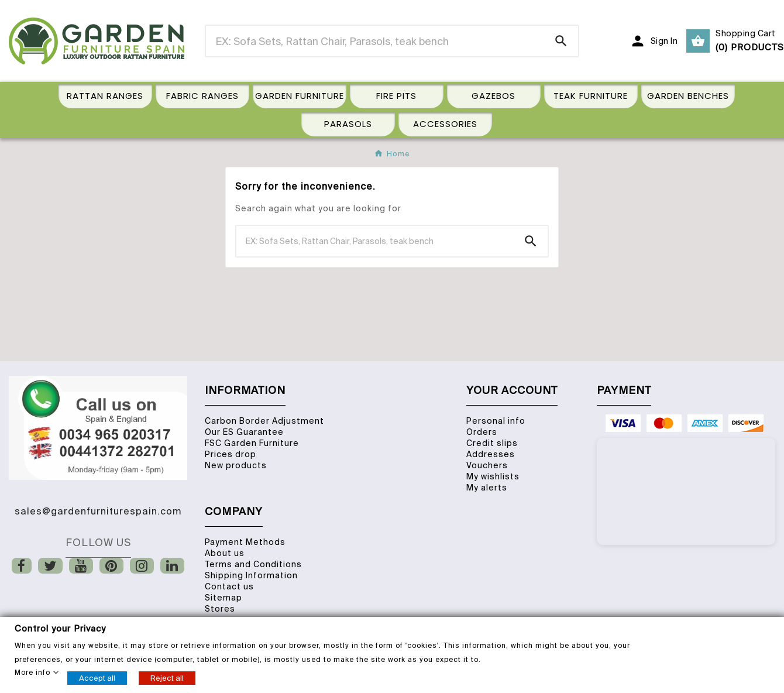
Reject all (167, 677)
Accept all (97, 677)
